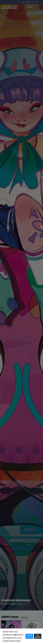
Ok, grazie (38, 636)
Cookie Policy (29, 636)
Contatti (35, 2)
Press (28, 2)
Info (23, 2)
